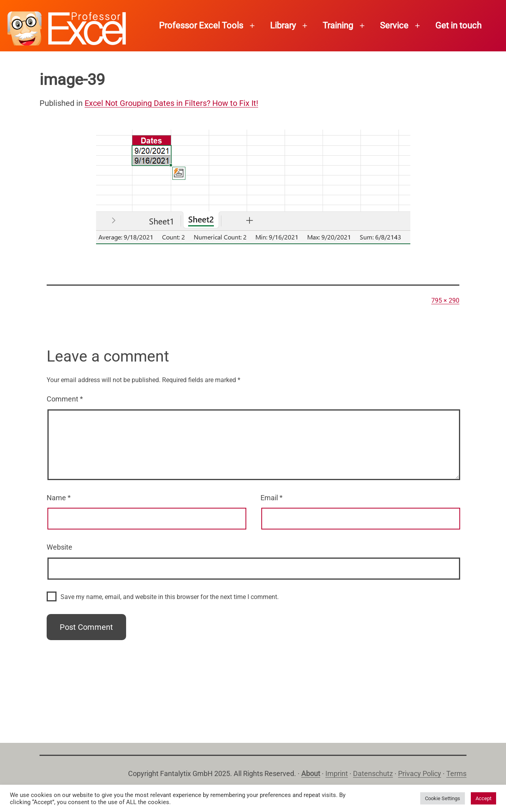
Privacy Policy (420, 773)
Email (272, 498)
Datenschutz (373, 773)
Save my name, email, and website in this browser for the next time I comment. (170, 597)
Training (338, 25)
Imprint (337, 773)
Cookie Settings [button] (443, 798)
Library (283, 25)
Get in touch (458, 25)
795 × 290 (445, 300)
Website (59, 547)
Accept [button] (483, 798)
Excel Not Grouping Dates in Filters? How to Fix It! (171, 103)
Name (59, 498)
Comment (65, 399)
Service (394, 25)
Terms (456, 773)
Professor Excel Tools (201, 25)
